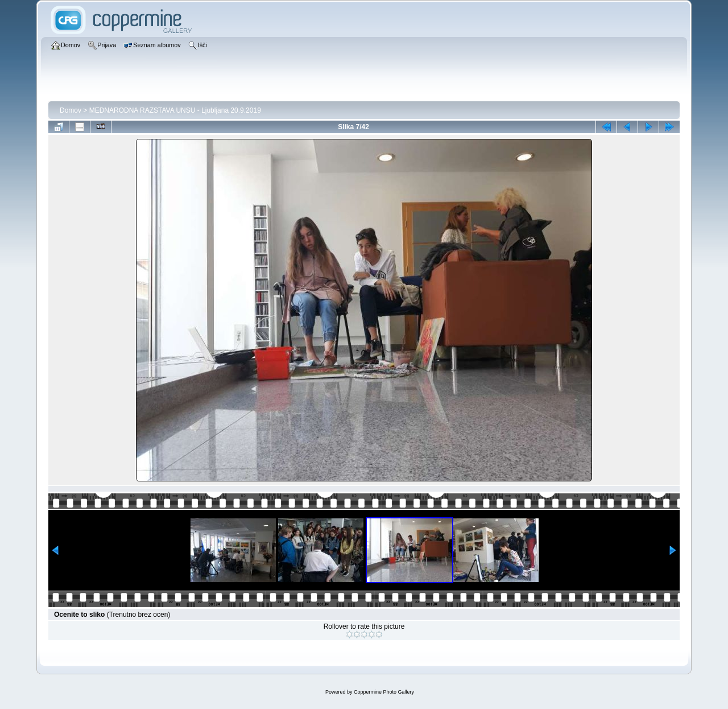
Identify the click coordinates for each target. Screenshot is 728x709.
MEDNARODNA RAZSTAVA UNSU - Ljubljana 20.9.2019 (175, 110)
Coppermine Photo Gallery (384, 692)
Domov (71, 110)
